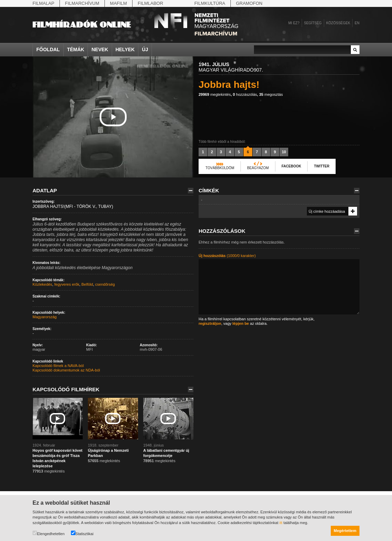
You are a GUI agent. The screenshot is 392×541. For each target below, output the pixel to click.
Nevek (100, 49)
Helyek (125, 49)
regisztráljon (210, 323)
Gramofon (249, 3)
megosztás (271, 94)
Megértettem (345, 531)
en (357, 23)
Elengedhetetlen (49, 533)
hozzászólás (245, 94)
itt (281, 523)
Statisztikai (82, 533)
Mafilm (118, 3)
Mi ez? (294, 23)
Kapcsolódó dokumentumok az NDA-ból (66, 370)
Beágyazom (258, 168)
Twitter (321, 166)
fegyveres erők (67, 284)
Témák (76, 49)
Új (145, 49)
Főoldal (48, 49)
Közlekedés (42, 284)
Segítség (313, 23)
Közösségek (338, 23)
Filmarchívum (82, 3)
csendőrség (105, 284)
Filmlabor (151, 3)
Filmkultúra (210, 3)
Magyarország (45, 317)
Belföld (87, 284)
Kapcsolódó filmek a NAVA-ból (58, 366)
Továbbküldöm (220, 168)
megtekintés (215, 94)
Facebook (291, 166)
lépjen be (241, 323)
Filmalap (43, 3)
